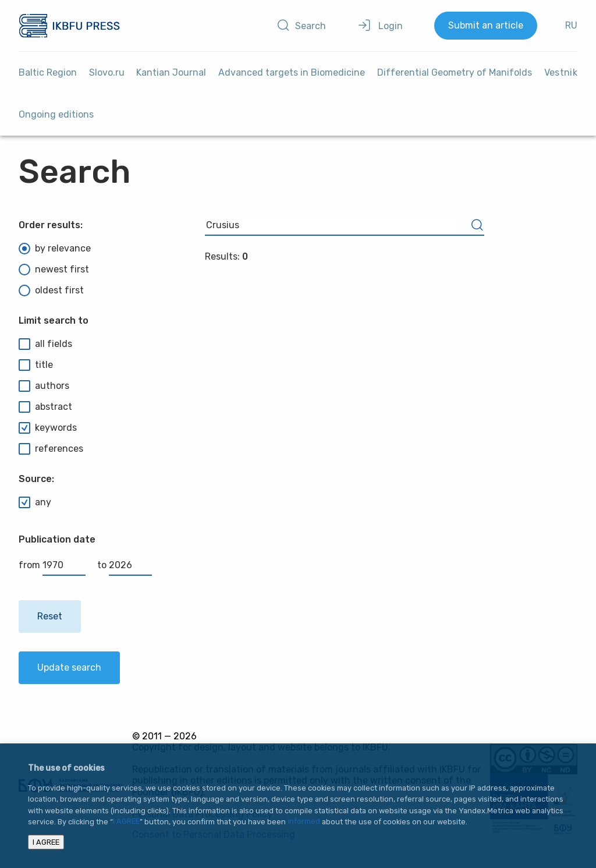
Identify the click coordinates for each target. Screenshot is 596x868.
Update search (69, 667)
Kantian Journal (171, 72)
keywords (48, 428)
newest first (54, 270)
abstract (45, 407)
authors (44, 386)
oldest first (51, 290)
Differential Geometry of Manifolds (455, 72)
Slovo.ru (107, 72)
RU (571, 25)
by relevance (55, 249)
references (51, 449)
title (36, 365)
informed (304, 822)
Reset (50, 616)
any (35, 502)
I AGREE (126, 822)
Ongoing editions (56, 114)
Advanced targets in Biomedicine (292, 72)
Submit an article (486, 25)
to (125, 565)
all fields (45, 344)
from (52, 565)
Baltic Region (48, 72)
